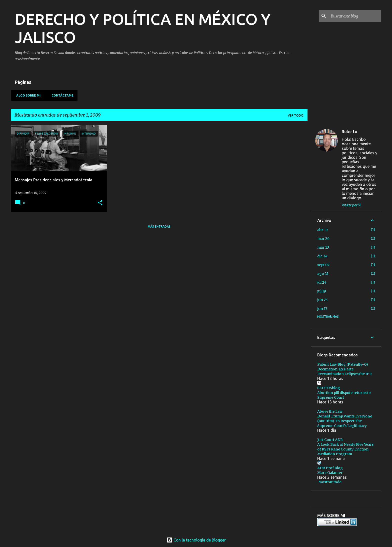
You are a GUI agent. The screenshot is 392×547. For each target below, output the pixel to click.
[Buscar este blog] (355, 16)
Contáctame (61, 95)
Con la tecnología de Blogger (196, 540)
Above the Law (330, 411)
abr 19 (322, 230)
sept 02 (323, 265)
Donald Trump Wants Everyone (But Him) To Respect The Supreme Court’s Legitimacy (345, 421)
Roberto (349, 132)
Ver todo (296, 115)
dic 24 (322, 256)
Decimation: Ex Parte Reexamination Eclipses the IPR (344, 372)
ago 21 (323, 274)
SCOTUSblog (329, 388)
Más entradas (159, 226)
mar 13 (323, 247)
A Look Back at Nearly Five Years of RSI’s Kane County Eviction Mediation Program (345, 449)
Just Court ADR (330, 440)
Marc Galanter (330, 473)
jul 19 (322, 291)
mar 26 (323, 239)
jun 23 (322, 300)
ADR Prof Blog (330, 468)
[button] (100, 203)
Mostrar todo (330, 482)
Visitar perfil (351, 205)
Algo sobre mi (27, 95)
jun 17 (322, 309)
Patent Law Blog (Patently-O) (343, 364)
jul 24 (322, 282)
